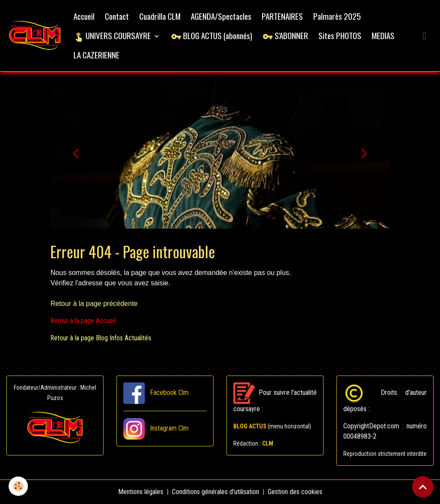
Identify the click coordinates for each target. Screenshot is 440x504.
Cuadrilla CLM (160, 16)
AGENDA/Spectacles (221, 16)
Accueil (84, 16)
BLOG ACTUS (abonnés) (212, 35)
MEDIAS (383, 35)
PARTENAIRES (282, 16)
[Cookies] (18, 486)
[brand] (35, 36)
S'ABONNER (285, 35)
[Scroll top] (423, 487)
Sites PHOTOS (340, 35)
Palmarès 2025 (337, 16)
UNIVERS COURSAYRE (113, 35)
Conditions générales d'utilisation (215, 492)
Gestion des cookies (295, 492)
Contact (117, 16)
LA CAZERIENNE (96, 55)
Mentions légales (141, 492)
